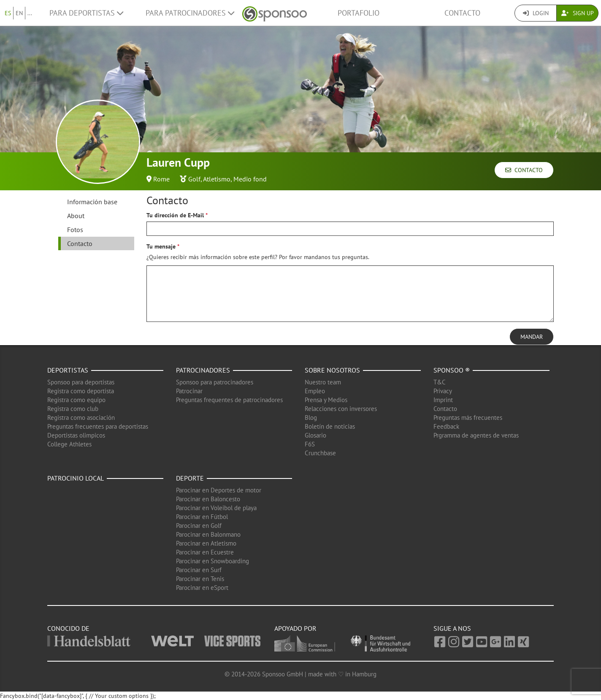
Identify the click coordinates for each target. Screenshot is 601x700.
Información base (92, 202)
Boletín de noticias (330, 426)
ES (8, 13)
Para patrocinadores (190, 13)
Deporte (190, 478)
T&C (440, 382)
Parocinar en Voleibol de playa (216, 508)
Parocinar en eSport (202, 588)
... (30, 13)
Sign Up (578, 13)
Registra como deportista (81, 391)
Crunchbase (320, 453)
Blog (311, 418)
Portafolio (359, 13)
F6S (310, 444)
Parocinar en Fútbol (202, 517)
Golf (194, 179)
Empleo (315, 391)
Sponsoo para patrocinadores (215, 382)
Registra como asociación (81, 418)
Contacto (462, 13)
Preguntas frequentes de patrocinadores (229, 400)
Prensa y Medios (326, 400)
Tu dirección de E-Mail (175, 215)
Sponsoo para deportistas (81, 382)
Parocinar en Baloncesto (208, 499)
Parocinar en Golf (199, 526)
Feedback (446, 426)
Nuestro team (323, 382)
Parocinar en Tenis (200, 579)
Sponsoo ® (452, 370)
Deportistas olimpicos (76, 435)
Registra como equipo (76, 400)
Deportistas (68, 370)
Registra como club (73, 409)
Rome (161, 179)
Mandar (532, 337)
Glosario (315, 435)
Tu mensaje (161, 246)
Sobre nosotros (332, 370)
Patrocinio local (76, 478)
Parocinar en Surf (199, 570)
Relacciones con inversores (341, 409)
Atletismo (217, 179)
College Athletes (69, 444)
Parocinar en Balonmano (208, 534)
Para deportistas (86, 13)
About (76, 216)
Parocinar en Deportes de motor (219, 490)
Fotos (75, 230)
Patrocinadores (203, 370)
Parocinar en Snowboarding (213, 561)
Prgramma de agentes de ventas (476, 435)
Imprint (443, 400)
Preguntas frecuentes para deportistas (98, 426)
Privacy (443, 391)
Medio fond (250, 179)
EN (19, 13)
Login (536, 13)
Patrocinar (189, 391)
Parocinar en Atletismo (206, 543)
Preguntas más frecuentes (468, 418)
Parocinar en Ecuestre (205, 552)
